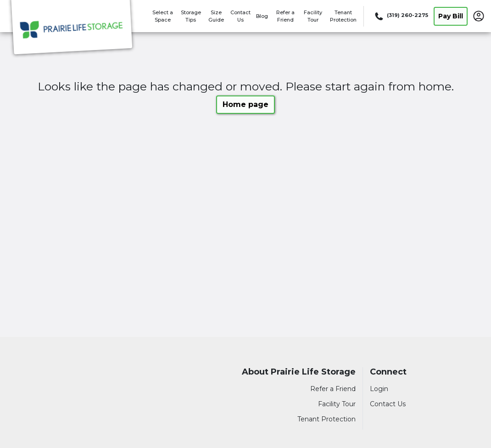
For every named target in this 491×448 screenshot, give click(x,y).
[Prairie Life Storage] (72, 29)
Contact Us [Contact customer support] (388, 404)
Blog (262, 16)
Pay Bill (451, 16)
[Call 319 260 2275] (401, 16)
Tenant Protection (326, 419)
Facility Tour (337, 404)
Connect (388, 372)
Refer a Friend (333, 389)
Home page (245, 104)
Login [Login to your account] (379, 389)
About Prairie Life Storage (299, 372)
